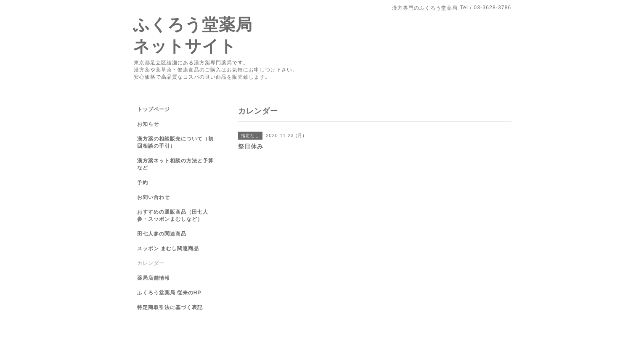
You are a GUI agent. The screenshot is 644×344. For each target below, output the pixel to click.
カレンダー (151, 263)
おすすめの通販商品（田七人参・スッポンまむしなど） (173, 216)
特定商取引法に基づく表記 (170, 307)
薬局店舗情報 (154, 278)
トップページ (154, 109)
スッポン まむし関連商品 (168, 249)
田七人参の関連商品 (162, 234)
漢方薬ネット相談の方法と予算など (175, 164)
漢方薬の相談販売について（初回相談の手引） (175, 142)
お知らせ (148, 124)
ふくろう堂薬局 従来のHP (169, 293)
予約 (143, 183)
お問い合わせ (154, 197)
